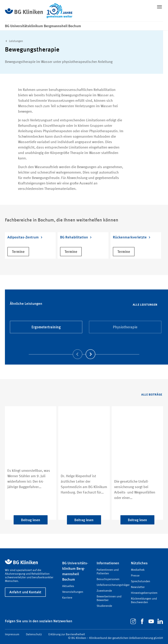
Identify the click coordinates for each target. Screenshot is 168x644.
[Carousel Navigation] (84, 350)
